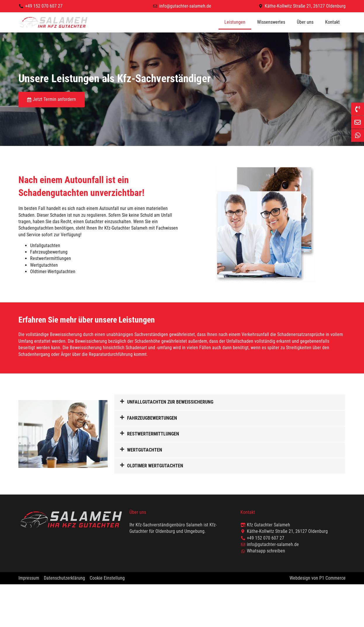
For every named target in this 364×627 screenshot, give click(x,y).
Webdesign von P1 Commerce (318, 578)
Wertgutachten (145, 450)
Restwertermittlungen (153, 434)
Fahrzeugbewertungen (152, 418)
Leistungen (235, 22)
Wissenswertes (271, 22)
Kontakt (332, 22)
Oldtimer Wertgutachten (155, 466)
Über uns (305, 22)
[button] (230, 402)
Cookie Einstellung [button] (107, 578)
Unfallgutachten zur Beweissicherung (170, 402)
